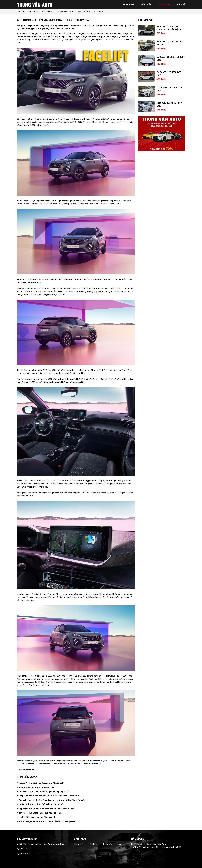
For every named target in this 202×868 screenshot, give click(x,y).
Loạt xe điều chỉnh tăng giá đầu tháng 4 (37, 817)
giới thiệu (146, 4)
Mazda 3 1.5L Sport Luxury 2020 (171, 58)
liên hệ (181, 4)
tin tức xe (164, 4)
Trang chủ (79, 844)
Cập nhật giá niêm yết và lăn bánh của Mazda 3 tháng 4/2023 (46, 809)
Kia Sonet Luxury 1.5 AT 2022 (169, 74)
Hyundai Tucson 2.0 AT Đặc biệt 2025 (170, 43)
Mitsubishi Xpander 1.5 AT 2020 (170, 104)
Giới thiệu (93, 844)
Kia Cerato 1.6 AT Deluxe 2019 (169, 89)
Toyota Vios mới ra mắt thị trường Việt (36, 787)
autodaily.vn (28, 770)
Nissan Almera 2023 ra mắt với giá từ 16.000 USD (41, 783)
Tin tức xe (108, 844)
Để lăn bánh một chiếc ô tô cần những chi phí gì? (41, 804)
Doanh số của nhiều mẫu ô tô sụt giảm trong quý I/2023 (44, 792)
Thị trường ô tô (47, 12)
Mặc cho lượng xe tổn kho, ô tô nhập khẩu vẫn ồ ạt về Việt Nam (47, 821)
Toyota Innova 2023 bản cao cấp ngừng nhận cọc (41, 813)
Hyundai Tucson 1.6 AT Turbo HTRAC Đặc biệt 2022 (170, 28)
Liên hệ (120, 844)
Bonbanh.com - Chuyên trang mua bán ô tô (162, 847)
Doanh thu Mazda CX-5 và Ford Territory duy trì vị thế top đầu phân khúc (52, 800)
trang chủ (127, 4)
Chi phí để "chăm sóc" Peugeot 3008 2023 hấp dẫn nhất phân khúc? (50, 796)
